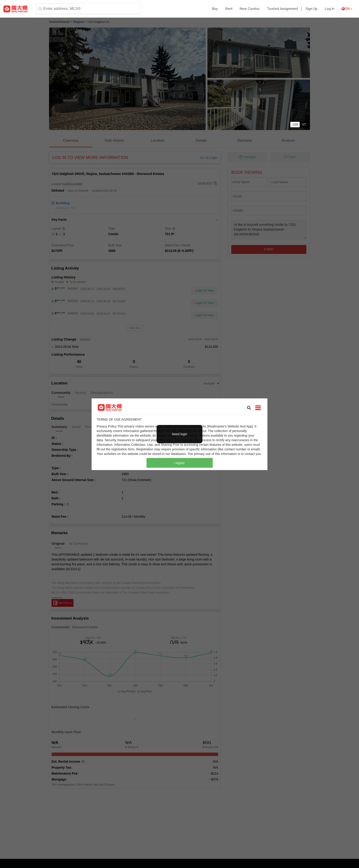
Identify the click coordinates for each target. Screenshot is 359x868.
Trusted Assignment (283, 9)
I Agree (179, 463)
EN (347, 9)
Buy (215, 9)
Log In (330, 9)
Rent (229, 9)
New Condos (250, 9)
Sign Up (312, 9)
